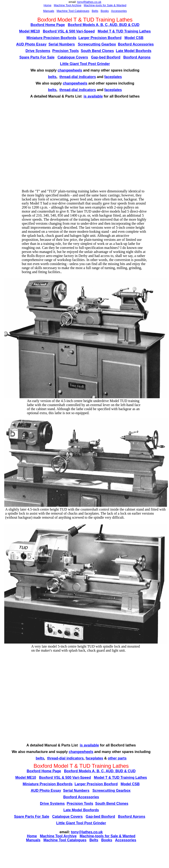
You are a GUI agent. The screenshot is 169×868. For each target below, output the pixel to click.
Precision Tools (66, 51)
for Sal (106, 5)
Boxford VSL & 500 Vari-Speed (69, 31)
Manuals (49, 11)
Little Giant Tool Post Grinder (85, 64)
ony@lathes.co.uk (90, 2)
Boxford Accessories (136, 44)
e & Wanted (119, 5)
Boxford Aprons (137, 57)
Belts (95, 11)
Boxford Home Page (48, 25)
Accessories (119, 11)
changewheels (70, 70)
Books (105, 11)
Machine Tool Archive (68, 5)
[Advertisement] (42, 145)
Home (47, 5)
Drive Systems (38, 51)
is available (93, 96)
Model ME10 (29, 31)
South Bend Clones (97, 51)
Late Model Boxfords (134, 51)
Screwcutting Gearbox (97, 44)
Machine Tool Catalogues (73, 11)
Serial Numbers (62, 44)
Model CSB (134, 38)
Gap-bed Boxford (106, 57)
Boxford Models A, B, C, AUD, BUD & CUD (104, 25)
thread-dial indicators (78, 77)
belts (52, 77)
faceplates (113, 77)
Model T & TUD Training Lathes (124, 31)
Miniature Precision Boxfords (51, 38)
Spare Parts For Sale (37, 57)
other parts (117, 758)
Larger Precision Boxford (100, 38)
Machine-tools (93, 5)
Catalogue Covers (73, 57)
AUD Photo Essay (31, 44)
